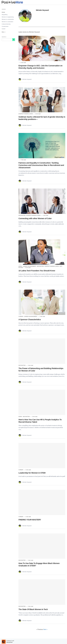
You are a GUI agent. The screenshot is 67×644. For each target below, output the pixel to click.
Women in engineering (8, 17)
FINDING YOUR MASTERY (30, 520)
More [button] (4, 32)
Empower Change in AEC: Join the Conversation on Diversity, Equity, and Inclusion (40, 67)
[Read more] (42, 48)
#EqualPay (5, 15)
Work (20, 266)
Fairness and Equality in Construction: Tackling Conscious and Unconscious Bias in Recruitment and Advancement (41, 165)
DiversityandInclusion (26, 114)
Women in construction (8, 19)
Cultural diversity (6, 24)
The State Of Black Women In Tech (33, 609)
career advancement (30, 266)
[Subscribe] (14, 40)
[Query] (7, 40)
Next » (45, 629)
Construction (5, 26)
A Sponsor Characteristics (30, 320)
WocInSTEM (22, 215)
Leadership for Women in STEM (32, 473)
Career (4, 29)
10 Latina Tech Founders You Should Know (37, 271)
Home (3, 12)
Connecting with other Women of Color (35, 218)
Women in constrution (7, 22)
